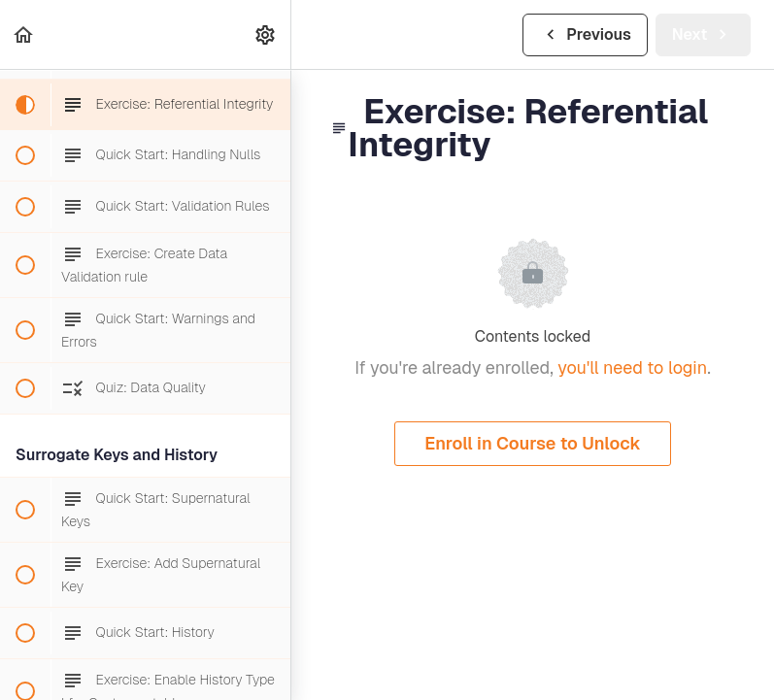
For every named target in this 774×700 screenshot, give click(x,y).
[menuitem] (266, 34)
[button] (24, 34)
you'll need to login (632, 367)
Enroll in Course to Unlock (533, 443)
